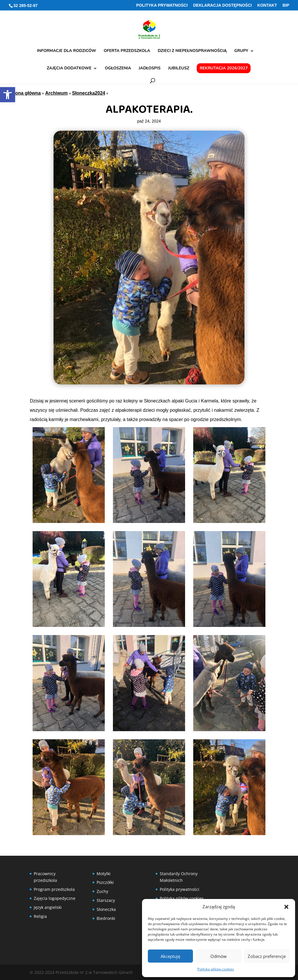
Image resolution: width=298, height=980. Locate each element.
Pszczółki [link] (105, 882)
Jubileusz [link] (179, 69)
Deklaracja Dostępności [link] (223, 5)
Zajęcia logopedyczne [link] (55, 898)
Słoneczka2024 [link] (89, 93)
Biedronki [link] (106, 918)
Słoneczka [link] (106, 909)
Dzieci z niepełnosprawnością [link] (192, 51)
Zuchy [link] (102, 891)
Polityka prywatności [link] (162, 5)
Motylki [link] (104, 874)
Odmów (219, 956)
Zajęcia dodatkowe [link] (69, 69)
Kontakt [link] (267, 5)
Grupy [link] (241, 51)
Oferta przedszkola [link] (127, 51)
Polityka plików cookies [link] (216, 969)
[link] (8, 95)
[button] (286, 907)
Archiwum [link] (56, 93)
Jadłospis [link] (149, 69)
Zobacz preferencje (267, 956)
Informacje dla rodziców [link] (66, 51)
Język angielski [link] (48, 907)
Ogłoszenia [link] (118, 69)
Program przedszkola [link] (54, 889)
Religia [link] (40, 916)
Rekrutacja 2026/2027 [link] (224, 68)
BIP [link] (286, 5)
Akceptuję (170, 956)
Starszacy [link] (106, 900)
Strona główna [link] (25, 93)
